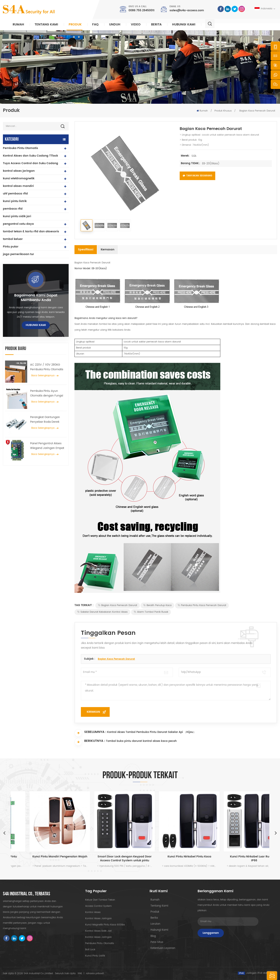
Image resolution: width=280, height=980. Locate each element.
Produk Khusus (223, 111)
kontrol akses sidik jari (98, 931)
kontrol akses (93, 912)
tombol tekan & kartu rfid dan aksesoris (31, 231)
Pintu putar (11, 247)
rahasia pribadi (95, 973)
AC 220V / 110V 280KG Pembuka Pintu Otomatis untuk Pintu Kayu (47, 367)
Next (276, 833)
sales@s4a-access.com (187, 10)
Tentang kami (46, 24)
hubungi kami (184, 24)
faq (95, 24)
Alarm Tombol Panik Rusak (151, 612)
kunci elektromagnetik (19, 178)
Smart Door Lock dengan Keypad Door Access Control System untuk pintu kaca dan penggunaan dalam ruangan (173, 859)
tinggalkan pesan (257, 976)
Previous (4, 833)
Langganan (211, 933)
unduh (115, 24)
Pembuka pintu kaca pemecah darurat (202, 605)
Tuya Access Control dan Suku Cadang (31, 163)
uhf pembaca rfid (15, 194)
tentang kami (158, 906)
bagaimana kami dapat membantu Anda (36, 298)
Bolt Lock (90, 950)
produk (154, 912)
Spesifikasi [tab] (86, 250)
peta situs (155, 943)
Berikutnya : (90, 742)
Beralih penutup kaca (157, 605)
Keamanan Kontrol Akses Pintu (43, 857)
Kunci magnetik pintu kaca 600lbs (105, 925)
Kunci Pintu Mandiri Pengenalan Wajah (108, 857)
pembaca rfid (13, 209)
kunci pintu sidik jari (17, 216)
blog (152, 937)
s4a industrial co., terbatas (27, 894)
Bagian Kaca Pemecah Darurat (118, 605)
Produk (75, 24)
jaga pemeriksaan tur (18, 254)
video (136, 24)
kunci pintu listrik (15, 201)
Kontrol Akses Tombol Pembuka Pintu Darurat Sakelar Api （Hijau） (151, 733)
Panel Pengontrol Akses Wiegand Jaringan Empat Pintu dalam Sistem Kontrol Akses (48, 446)
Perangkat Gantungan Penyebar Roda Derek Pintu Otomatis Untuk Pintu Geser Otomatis (48, 420)
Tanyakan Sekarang (197, 176)
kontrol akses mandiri (18, 186)
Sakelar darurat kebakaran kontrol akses (102, 612)
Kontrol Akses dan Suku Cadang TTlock (30, 156)
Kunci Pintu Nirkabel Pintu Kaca (237, 857)
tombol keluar (13, 239)
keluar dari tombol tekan (100, 900)
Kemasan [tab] (108, 250)
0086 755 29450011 (141, 10)
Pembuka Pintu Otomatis (21, 148)
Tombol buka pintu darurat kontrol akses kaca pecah (141, 742)
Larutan (154, 925)
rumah (154, 900)
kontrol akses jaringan (19, 171)
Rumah (18, 24)
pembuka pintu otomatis (100, 943)
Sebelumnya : (90, 733)
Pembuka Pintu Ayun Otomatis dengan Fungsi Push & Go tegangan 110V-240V (48, 393)
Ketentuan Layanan (161, 950)
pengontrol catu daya (18, 224)
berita (156, 24)
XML (80, 973)
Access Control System (98, 906)
